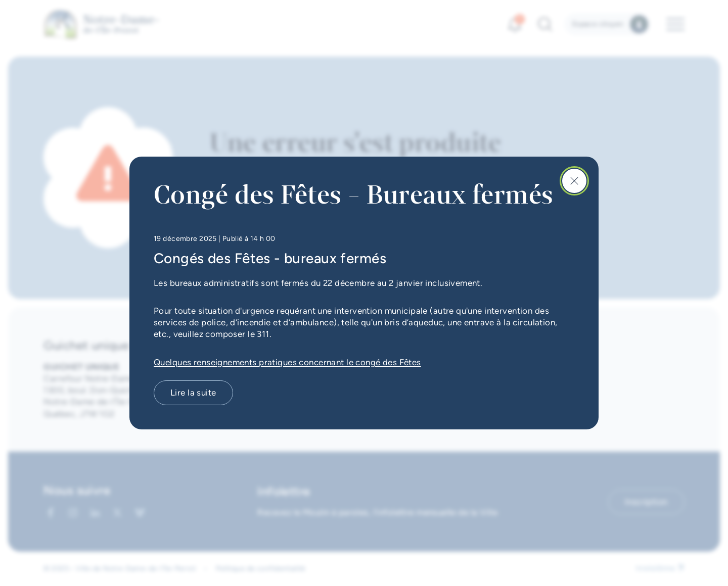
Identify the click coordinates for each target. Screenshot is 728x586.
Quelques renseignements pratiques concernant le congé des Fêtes (287, 362)
